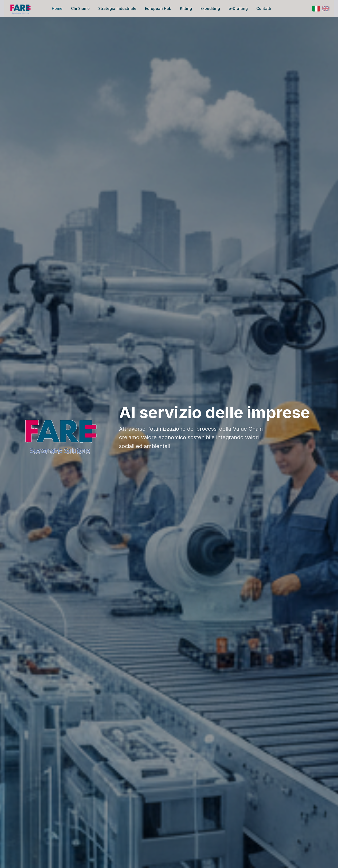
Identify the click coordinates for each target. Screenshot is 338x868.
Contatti (264, 8)
